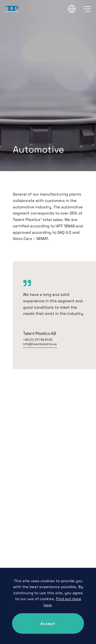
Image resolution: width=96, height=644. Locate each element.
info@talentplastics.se (40, 344)
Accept (48, 624)
